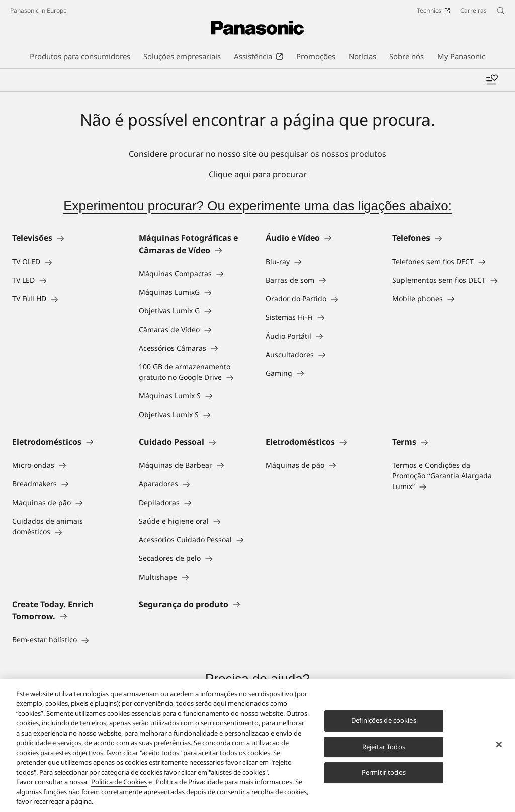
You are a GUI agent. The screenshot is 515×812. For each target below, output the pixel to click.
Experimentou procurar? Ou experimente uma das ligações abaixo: (257, 206)
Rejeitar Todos (384, 747)
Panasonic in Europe (38, 10)
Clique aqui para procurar (258, 174)
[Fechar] (499, 745)
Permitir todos (384, 773)
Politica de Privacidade (189, 783)
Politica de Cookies (119, 783)
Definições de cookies (384, 721)
